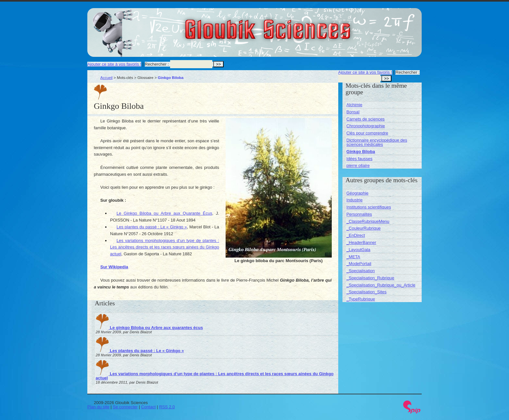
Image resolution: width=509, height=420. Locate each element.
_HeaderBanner (361, 242)
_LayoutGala (358, 250)
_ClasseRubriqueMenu (368, 221)
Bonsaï (353, 112)
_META (353, 257)
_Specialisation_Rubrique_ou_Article (381, 285)
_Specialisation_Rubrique (370, 278)
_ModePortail (359, 264)
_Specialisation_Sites (366, 292)
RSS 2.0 (167, 407)
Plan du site (98, 407)
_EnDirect (356, 235)
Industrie (354, 200)
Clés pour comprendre (367, 133)
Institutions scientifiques (369, 207)
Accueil (106, 77)
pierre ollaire (358, 165)
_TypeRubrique (361, 299)
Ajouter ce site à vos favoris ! (114, 64)
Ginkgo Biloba (361, 152)
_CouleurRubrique (364, 228)
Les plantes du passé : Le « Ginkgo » (152, 227)
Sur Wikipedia (114, 267)
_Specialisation (360, 271)
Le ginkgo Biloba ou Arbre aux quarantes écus (149, 328)
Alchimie (354, 105)
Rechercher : (157, 64)
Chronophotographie (366, 126)
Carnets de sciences (366, 119)
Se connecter (125, 407)
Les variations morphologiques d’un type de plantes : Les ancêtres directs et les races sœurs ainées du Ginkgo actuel (165, 247)
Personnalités (359, 214)
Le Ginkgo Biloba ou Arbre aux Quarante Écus (164, 213)
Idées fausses (359, 159)
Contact (149, 407)
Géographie (357, 193)
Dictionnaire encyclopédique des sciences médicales (377, 142)
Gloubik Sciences (304, 25)
